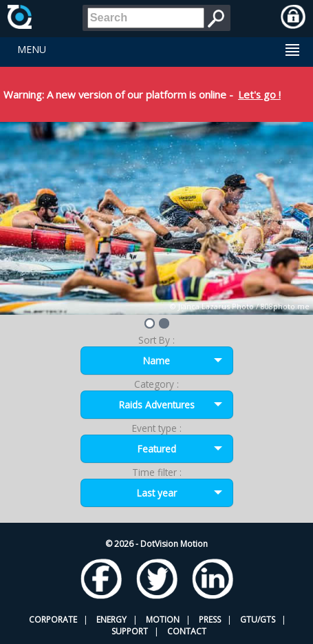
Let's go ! (259, 94)
